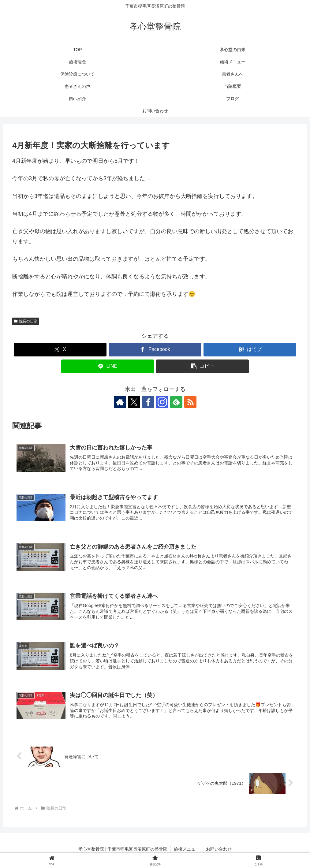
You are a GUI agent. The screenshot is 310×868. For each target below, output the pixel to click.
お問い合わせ (219, 849)
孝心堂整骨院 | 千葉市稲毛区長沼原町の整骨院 (123, 849)
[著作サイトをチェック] (120, 402)
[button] (202, 366)
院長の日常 (26, 321)
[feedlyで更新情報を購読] (176, 402)
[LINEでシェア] (108, 366)
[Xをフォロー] (134, 402)
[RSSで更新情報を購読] (190, 402)
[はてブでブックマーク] (250, 350)
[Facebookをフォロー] (148, 402)
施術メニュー (187, 849)
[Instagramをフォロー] (162, 402)
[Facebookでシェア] (155, 350)
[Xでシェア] (60, 350)
